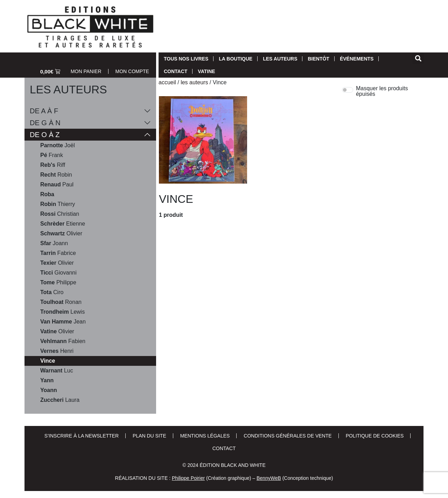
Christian (60, 214)
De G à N (45, 123)
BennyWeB (269, 478)
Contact (176, 71)
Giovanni (58, 273)
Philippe (58, 283)
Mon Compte (132, 71)
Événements (357, 59)
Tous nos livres (186, 59)
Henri (57, 351)
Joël (58, 145)
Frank (52, 155)
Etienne (63, 224)
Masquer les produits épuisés (382, 91)
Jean (63, 322)
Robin (56, 175)
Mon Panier (86, 71)
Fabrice (58, 253)
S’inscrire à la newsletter (82, 436)
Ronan (61, 302)
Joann (54, 243)
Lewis (62, 312)
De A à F (44, 111)
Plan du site (149, 436)
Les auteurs (280, 59)
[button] (418, 58)
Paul (57, 185)
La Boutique (236, 59)
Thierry (58, 204)
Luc (57, 371)
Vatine (206, 71)
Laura (60, 400)
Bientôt (318, 59)
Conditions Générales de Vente (288, 436)
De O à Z (45, 135)
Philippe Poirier (188, 478)
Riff (53, 165)
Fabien (63, 341)
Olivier (61, 234)
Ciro (52, 292)
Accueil (167, 82)
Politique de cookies (375, 436)
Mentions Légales (205, 436)
